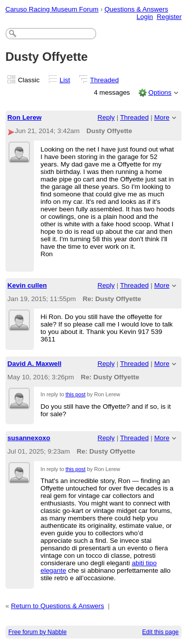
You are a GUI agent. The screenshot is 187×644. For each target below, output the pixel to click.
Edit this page (160, 632)
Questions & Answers (136, 9)
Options (160, 92)
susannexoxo (29, 438)
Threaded (105, 80)
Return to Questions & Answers (58, 606)
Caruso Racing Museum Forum (52, 9)
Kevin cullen (27, 285)
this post (75, 394)
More (162, 117)
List (65, 80)
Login (145, 17)
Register (169, 17)
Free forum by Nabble (38, 632)
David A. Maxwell (35, 364)
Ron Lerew (25, 117)
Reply (106, 117)
